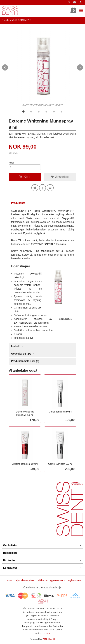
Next (83, 67)
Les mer (46, 633)
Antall (11, 163)
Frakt (10, 580)
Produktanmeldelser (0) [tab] (25, 361)
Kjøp (25, 177)
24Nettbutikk (49, 639)
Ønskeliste (60, 177)
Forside (5, 20)
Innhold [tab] (16, 346)
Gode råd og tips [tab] (21, 354)
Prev (8, 67)
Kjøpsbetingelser (25, 580)
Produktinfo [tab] (18, 203)
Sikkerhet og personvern (51, 580)
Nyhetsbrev (75, 580)
